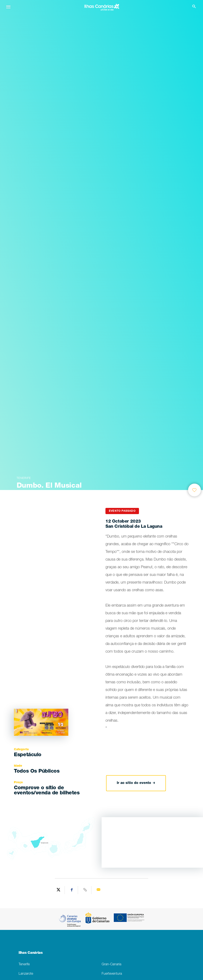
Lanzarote (26, 974)
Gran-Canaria (111, 965)
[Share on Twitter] (59, 890)
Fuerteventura (112, 974)
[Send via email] (99, 890)
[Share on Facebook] (72, 890)
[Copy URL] (85, 890)
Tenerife (24, 965)
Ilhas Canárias (31, 953)
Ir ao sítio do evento (136, 783)
